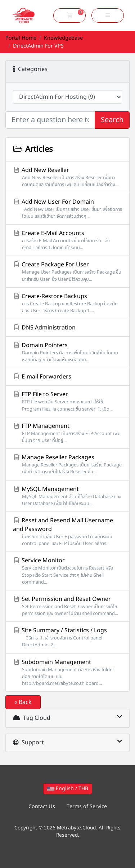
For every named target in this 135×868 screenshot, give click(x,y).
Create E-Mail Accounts (67, 240)
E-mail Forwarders (42, 377)
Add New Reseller (67, 177)
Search (112, 120)
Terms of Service (87, 807)
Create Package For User (67, 271)
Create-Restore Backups (67, 303)
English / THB (68, 789)
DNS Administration (44, 328)
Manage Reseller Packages (67, 464)
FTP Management (67, 433)
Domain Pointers (67, 352)
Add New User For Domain (67, 209)
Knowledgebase (63, 38)
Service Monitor (67, 571)
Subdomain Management (67, 673)
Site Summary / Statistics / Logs (67, 637)
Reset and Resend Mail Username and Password (67, 532)
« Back (23, 702)
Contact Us (42, 807)
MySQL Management (67, 496)
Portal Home (21, 38)
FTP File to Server (67, 401)
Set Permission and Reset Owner (67, 606)
